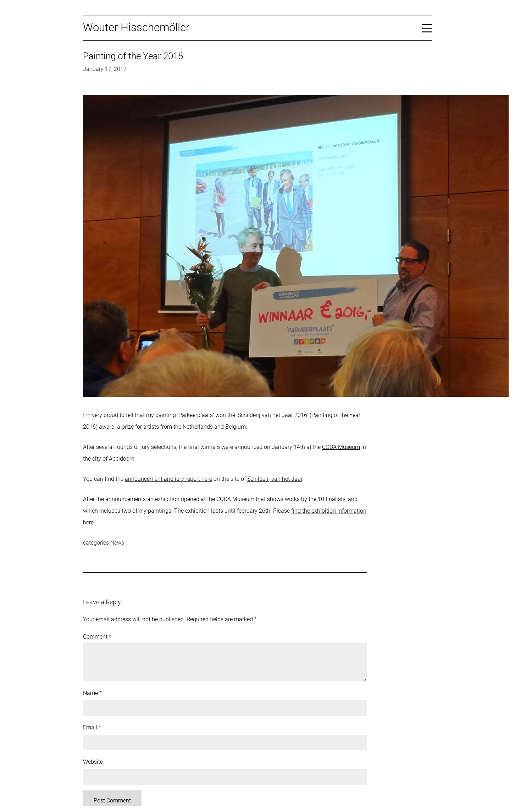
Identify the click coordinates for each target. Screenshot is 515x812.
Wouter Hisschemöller (136, 27)
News (117, 543)
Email (92, 727)
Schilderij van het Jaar (275, 479)
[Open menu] (427, 28)
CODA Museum (341, 447)
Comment (97, 637)
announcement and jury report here (168, 479)
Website (93, 762)
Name (92, 693)
